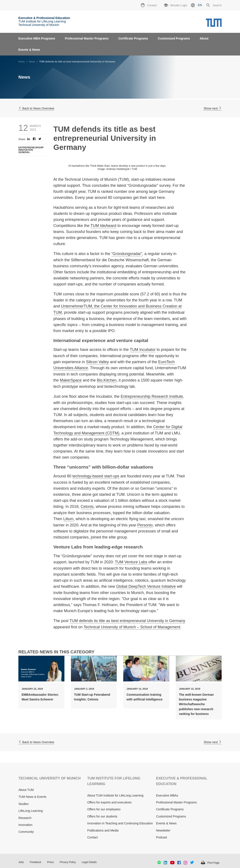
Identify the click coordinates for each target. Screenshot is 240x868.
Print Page (213, 863)
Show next (213, 108)
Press (50, 862)
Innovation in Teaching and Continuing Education (120, 823)
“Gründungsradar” (127, 254)
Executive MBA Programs (37, 38)
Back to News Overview (36, 108)
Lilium (68, 519)
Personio (145, 525)
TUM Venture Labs (132, 562)
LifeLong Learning (30, 811)
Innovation (25, 825)
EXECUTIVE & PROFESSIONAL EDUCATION (182, 781)
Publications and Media (103, 830)
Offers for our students (102, 816)
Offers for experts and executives (110, 802)
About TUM (26, 790)
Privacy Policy (68, 862)
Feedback (36, 862)
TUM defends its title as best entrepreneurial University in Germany (127, 621)
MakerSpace (71, 380)
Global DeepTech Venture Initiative (146, 586)
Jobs (21, 862)
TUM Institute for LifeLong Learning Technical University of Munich (44, 21)
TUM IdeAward (103, 226)
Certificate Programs (133, 38)
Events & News (29, 50)
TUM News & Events (32, 797)
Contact (93, 837)
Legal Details (89, 862)
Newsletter (163, 830)
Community (26, 832)
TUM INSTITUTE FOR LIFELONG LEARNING (114, 781)
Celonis (87, 507)
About (204, 38)
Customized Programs (174, 38)
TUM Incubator (143, 350)
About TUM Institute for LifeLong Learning (115, 795)
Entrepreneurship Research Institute (152, 396)
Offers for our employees (104, 809)
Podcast (162, 837)
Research (25, 818)
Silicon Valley (98, 362)
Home (22, 62)
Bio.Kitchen (107, 380)
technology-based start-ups (96, 476)
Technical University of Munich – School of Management (132, 627)
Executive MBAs (167, 795)
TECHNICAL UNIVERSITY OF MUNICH (49, 778)
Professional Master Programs (87, 38)
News (32, 62)
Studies (23, 804)
